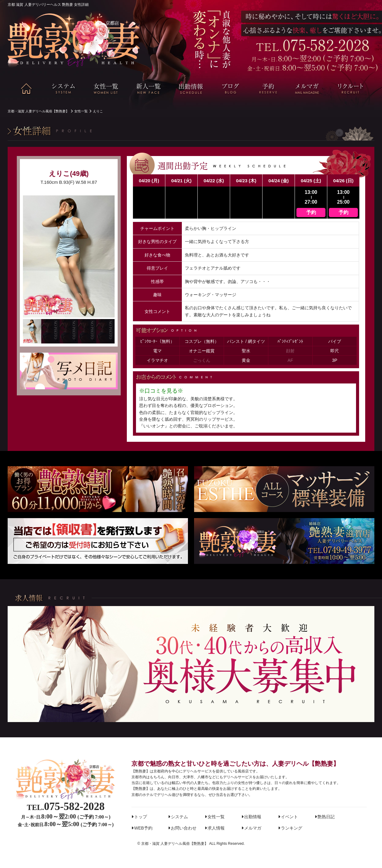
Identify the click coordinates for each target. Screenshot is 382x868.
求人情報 (216, 828)
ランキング (292, 828)
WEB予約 (143, 828)
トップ (141, 817)
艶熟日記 (326, 817)
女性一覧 (216, 817)
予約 (311, 212)
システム (179, 817)
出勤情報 (253, 817)
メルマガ (253, 828)
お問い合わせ (184, 828)
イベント (289, 817)
